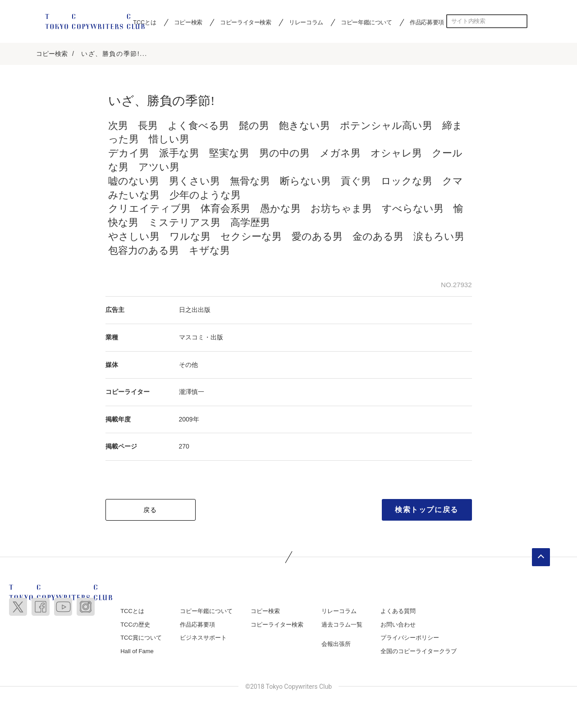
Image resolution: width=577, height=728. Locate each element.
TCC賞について (141, 639)
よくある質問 (398, 611)
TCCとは (132, 611)
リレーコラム (306, 22)
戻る (150, 510)
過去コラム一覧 (342, 625)
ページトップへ (541, 558)
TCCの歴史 (135, 625)
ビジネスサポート (203, 639)
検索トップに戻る (427, 510)
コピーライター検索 (245, 22)
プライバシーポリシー (410, 639)
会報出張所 (336, 645)
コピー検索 (188, 22)
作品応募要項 (427, 22)
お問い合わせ (398, 625)
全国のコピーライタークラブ (419, 652)
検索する (521, 21)
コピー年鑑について (366, 22)
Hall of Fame (137, 652)
